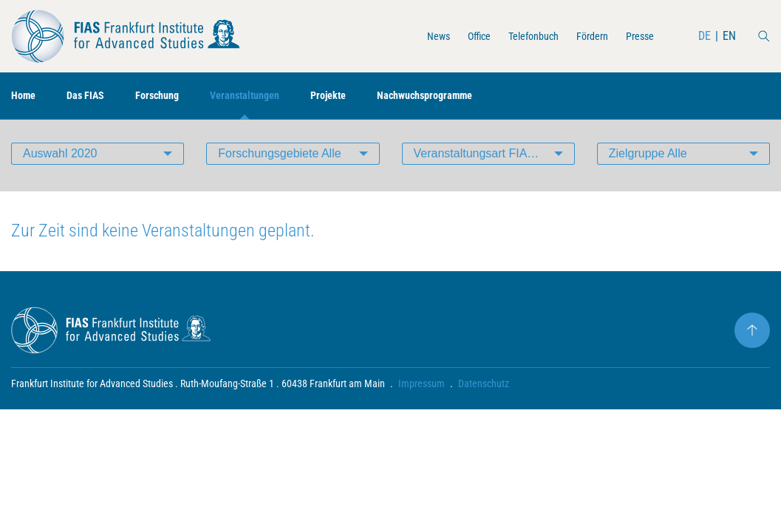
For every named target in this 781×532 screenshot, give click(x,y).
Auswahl (60, 158)
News (415, 36)
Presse (638, 36)
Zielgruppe (648, 158)
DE (705, 36)
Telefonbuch (520, 36)
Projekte (356, 96)
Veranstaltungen (265, 96)
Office (459, 36)
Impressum (422, 389)
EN (729, 36)
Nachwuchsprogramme (461, 96)
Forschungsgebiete (279, 158)
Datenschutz (484, 389)
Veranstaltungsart (493, 158)
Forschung (170, 96)
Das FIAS (92, 96)
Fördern (585, 36)
